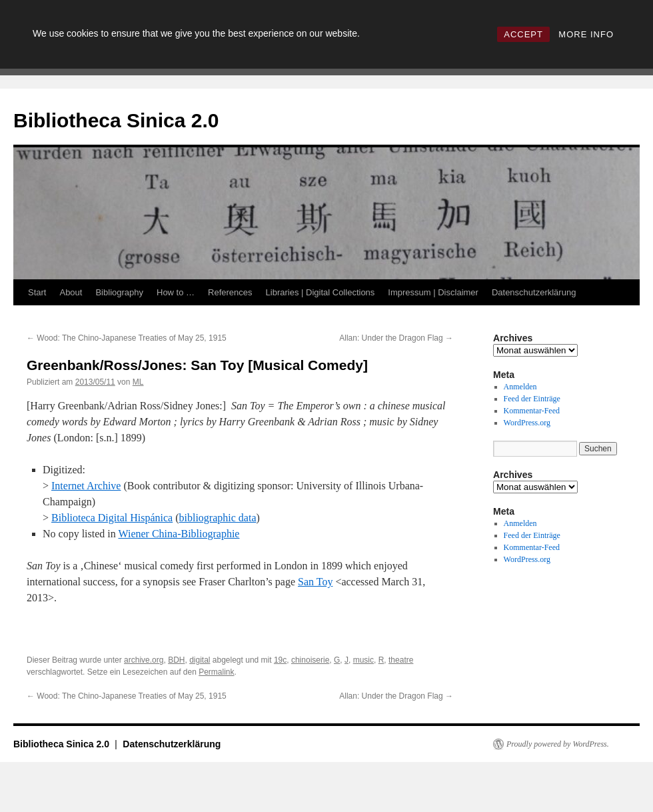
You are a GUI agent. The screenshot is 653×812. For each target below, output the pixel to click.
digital (200, 660)
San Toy (315, 582)
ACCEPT (523, 34)
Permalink (216, 672)
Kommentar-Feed (532, 411)
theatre (401, 660)
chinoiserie (310, 660)
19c (280, 660)
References (230, 292)
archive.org (144, 660)
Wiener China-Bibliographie (179, 534)
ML (138, 382)
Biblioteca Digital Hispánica (112, 518)
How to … (176, 292)
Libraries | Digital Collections (321, 292)
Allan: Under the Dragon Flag (396, 338)
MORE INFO (586, 34)
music (363, 660)
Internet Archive (86, 486)
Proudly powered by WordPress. (558, 744)
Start (37, 292)
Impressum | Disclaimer (433, 292)
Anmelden (520, 387)
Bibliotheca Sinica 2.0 (116, 120)
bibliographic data (218, 518)
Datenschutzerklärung (534, 292)
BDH (176, 660)
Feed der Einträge (532, 399)
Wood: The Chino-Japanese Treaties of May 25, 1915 (127, 338)
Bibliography (119, 292)
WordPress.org (527, 423)
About (71, 292)
